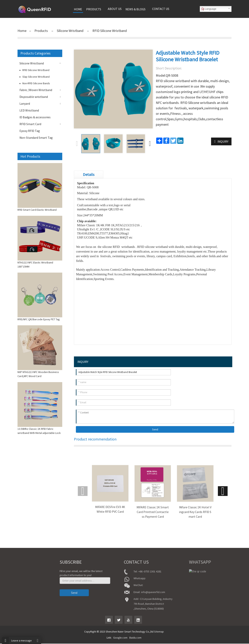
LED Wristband (29, 110)
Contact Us (17, 594)
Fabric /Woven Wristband (36, 90)
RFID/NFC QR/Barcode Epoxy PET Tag (39, 319)
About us (115, 9)
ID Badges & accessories (35, 117)
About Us (16, 578)
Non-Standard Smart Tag (36, 138)
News (14, 589)
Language (209, 9)
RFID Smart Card (30, 124)
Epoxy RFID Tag (30, 131)
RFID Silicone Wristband (109, 31)
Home (22, 31)
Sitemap (159, 632)
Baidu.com (135, 638)
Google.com (120, 638)
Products (42, 31)
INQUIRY (223, 141)
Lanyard (25, 104)
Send (155, 430)
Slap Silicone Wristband (36, 77)
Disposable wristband (34, 97)
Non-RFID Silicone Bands (36, 83)
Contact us (161, 9)
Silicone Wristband (70, 31)
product (15, 583)
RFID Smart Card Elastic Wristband (37, 210)
